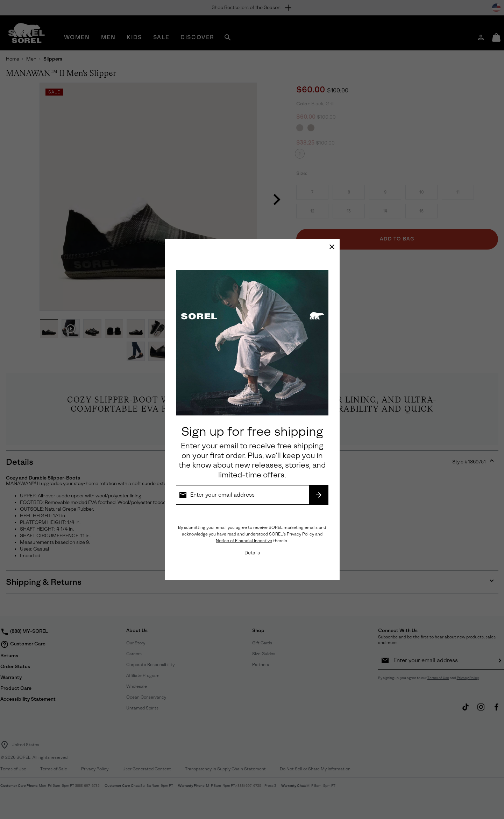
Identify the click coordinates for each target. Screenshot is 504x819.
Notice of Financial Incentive (244, 541)
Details (252, 553)
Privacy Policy (300, 534)
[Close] (332, 247)
